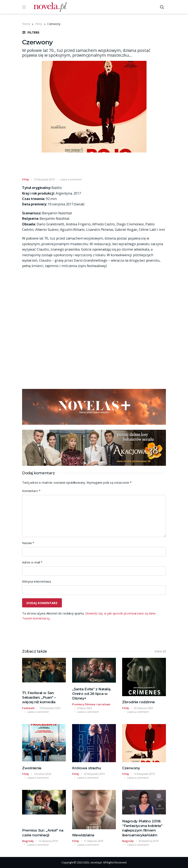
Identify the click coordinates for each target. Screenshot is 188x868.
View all (160, 651)
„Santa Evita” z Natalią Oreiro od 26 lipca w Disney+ (91, 694)
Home (26, 24)
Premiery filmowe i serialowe (91, 704)
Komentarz (31, 491)
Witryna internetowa (36, 581)
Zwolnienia (32, 768)
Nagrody (28, 841)
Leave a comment (71, 179)
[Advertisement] (98, 167)
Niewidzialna (83, 835)
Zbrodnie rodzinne (138, 702)
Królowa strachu (87, 768)
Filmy (39, 24)
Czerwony (131, 768)
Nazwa (28, 543)
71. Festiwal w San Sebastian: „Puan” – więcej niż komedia (39, 697)
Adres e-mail (32, 562)
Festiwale (28, 708)
